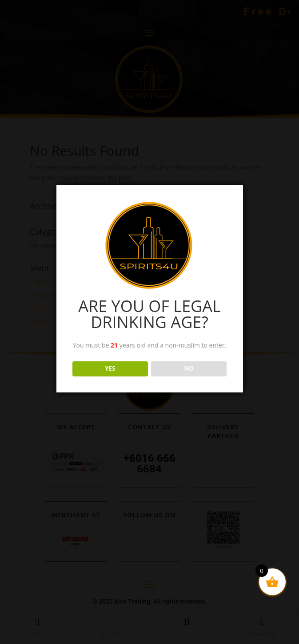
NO (189, 368)
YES (110, 368)
